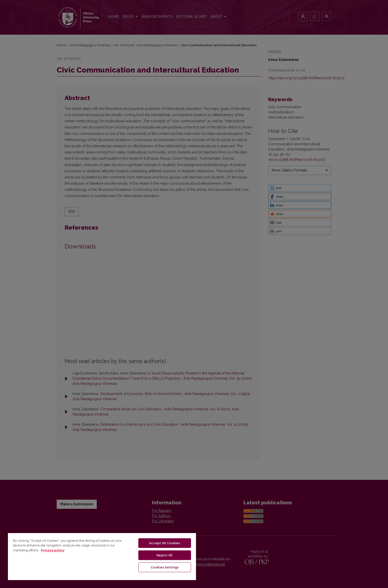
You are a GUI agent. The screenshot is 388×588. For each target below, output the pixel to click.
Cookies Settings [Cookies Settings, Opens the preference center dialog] (165, 567)
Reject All (165, 555)
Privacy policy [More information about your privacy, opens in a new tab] (53, 550)
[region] (102, 556)
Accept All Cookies (165, 543)
